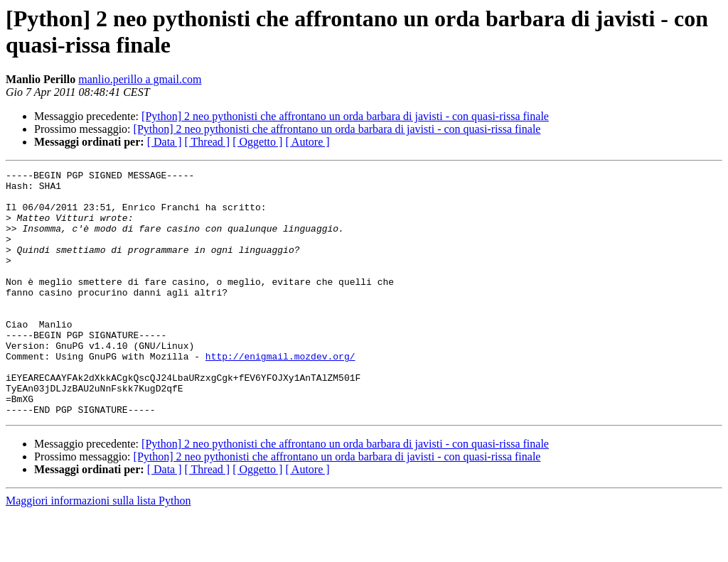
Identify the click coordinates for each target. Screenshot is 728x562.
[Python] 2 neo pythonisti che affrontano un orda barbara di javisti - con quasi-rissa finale (345, 116)
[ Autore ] (307, 142)
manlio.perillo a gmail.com (140, 79)
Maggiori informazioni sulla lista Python (98, 550)
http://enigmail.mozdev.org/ (280, 394)
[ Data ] (165, 142)
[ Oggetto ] (257, 142)
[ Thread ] (208, 142)
